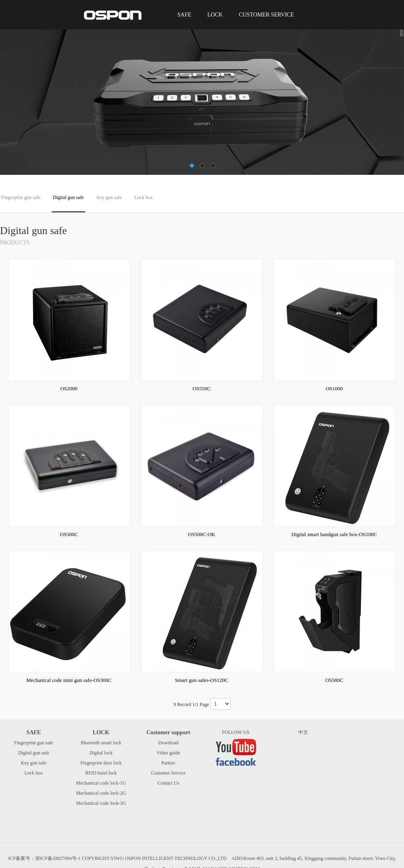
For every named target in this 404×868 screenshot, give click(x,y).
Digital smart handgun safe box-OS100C (334, 534)
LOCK (215, 15)
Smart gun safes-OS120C (202, 680)
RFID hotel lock (101, 773)
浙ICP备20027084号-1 (58, 858)
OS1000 (334, 388)
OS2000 (69, 388)
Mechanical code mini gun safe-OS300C (69, 680)
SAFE (184, 15)
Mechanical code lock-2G (101, 793)
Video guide (168, 753)
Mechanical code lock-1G (101, 783)
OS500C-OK (202, 534)
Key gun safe (109, 197)
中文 (303, 732)
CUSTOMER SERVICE (266, 15)
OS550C (202, 388)
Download (169, 743)
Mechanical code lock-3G (101, 803)
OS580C (334, 680)
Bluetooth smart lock (101, 743)
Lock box (144, 197)
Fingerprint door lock (101, 763)
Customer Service (169, 773)
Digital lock (101, 753)
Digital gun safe (68, 197)
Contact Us (169, 783)
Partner (168, 763)
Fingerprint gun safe (21, 197)
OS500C (69, 534)
